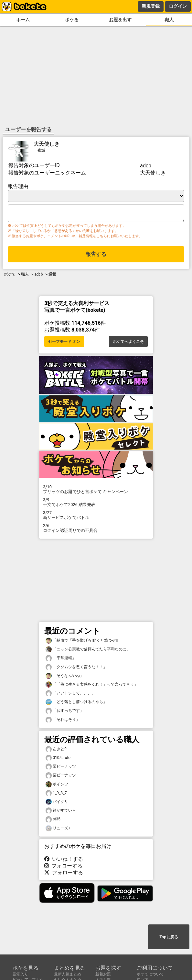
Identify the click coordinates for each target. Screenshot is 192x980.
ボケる (72, 20)
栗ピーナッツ (61, 768)
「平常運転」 (61, 659)
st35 (53, 821)
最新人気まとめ (68, 974)
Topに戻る (169, 937)
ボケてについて (150, 974)
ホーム (23, 20)
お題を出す (120, 20)
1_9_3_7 (56, 794)
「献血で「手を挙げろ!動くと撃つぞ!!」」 (85, 642)
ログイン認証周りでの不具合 (96, 529)
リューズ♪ (58, 830)
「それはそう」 (63, 721)
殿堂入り (20, 974)
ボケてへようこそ (128, 343)
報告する (96, 256)
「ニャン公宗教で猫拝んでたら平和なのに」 (88, 651)
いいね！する (64, 860)
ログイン (178, 6)
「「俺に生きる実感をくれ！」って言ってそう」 (92, 686)
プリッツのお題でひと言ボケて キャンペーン (96, 490)
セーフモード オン (64, 343)
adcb (38, 276)
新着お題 (103, 974)
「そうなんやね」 (65, 677)
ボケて (10, 276)
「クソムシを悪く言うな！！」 (76, 668)
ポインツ (57, 786)
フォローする (63, 867)
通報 (52, 276)
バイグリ (57, 803)
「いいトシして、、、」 (70, 695)
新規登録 (151, 6)
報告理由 (18, 186)
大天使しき (47, 143)
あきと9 (56, 750)
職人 (169, 20)
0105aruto (58, 759)
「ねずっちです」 (65, 712)
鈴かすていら (61, 812)
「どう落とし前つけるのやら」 (76, 703)
